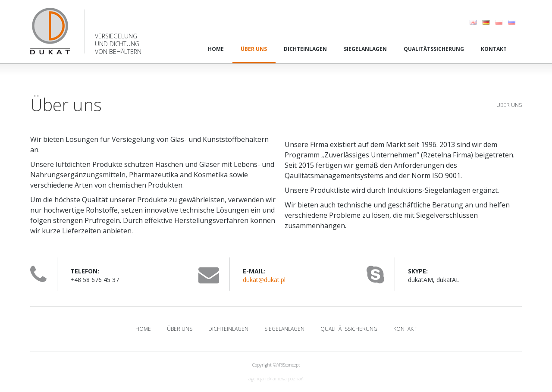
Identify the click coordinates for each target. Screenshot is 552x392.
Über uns (254, 49)
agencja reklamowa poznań (276, 379)
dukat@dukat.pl (264, 280)
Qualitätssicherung (434, 49)
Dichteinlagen (305, 49)
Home (216, 49)
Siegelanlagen (365, 49)
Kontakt (494, 49)
